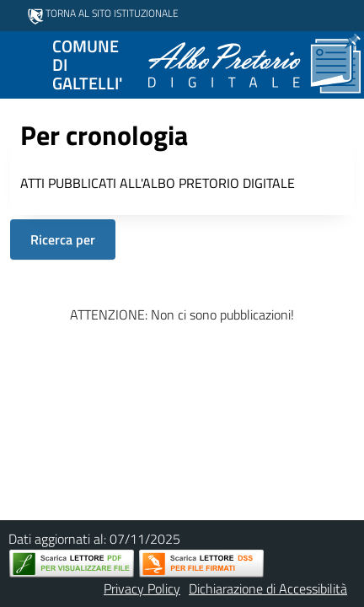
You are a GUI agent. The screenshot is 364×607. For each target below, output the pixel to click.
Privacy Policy (142, 588)
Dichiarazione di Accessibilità (268, 588)
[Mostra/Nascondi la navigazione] (20, 63)
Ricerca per (63, 239)
